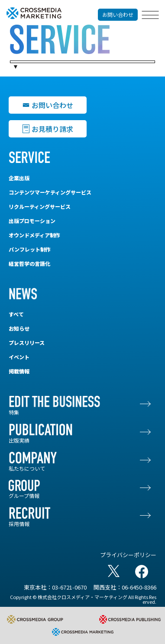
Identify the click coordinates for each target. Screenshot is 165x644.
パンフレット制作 (30, 249)
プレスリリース (27, 343)
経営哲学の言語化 (29, 263)
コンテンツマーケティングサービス (50, 192)
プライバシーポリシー (128, 555)
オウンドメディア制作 (34, 235)
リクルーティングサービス (40, 206)
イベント (19, 357)
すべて (16, 314)
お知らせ (19, 328)
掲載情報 (19, 371)
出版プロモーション (32, 221)
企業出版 (19, 178)
